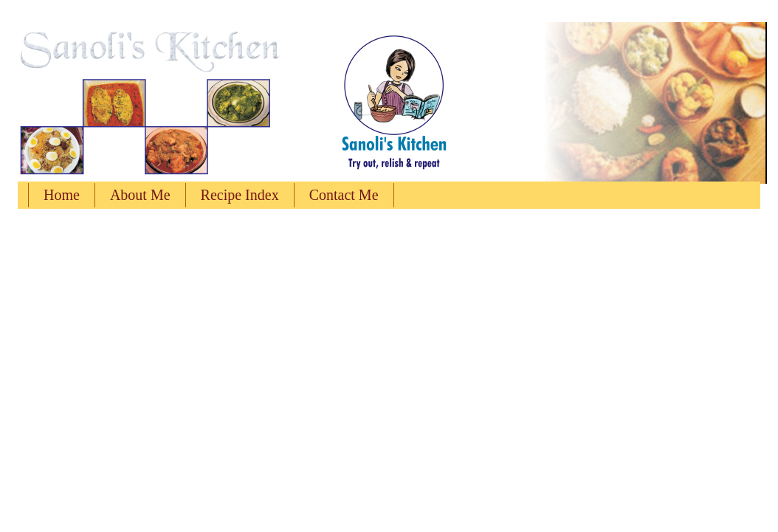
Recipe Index (240, 195)
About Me (140, 195)
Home (62, 195)
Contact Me (344, 195)
